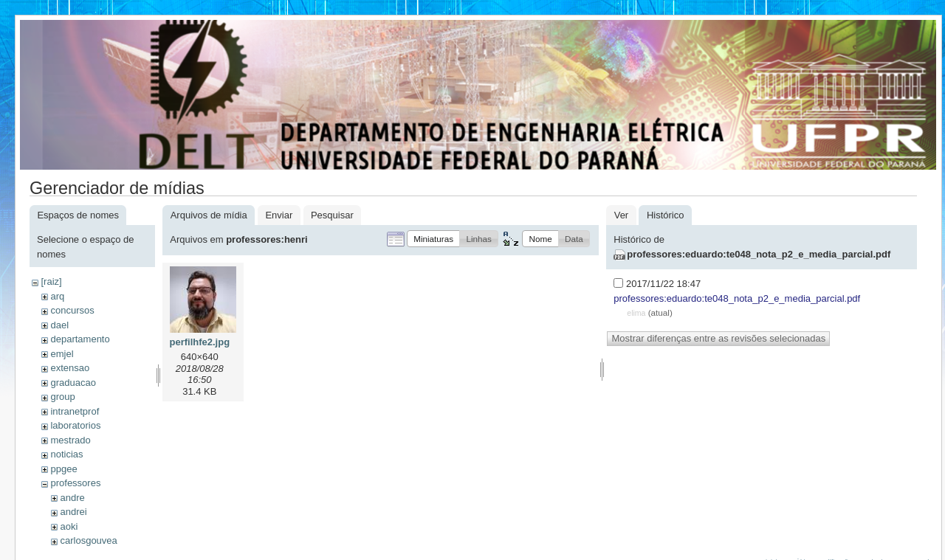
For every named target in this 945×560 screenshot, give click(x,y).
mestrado (70, 440)
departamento (80, 339)
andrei (73, 512)
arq (57, 296)
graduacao (73, 383)
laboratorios (75, 425)
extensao (70, 368)
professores (75, 483)
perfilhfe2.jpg (199, 342)
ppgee (63, 469)
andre (72, 498)
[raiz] (51, 281)
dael (59, 325)
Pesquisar (332, 215)
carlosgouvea (88, 540)
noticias (66, 454)
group (62, 397)
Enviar (279, 215)
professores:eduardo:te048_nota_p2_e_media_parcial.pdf (759, 254)
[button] (433, 239)
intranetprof (75, 411)
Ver (622, 215)
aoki (69, 526)
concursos (72, 310)
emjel (62, 354)
